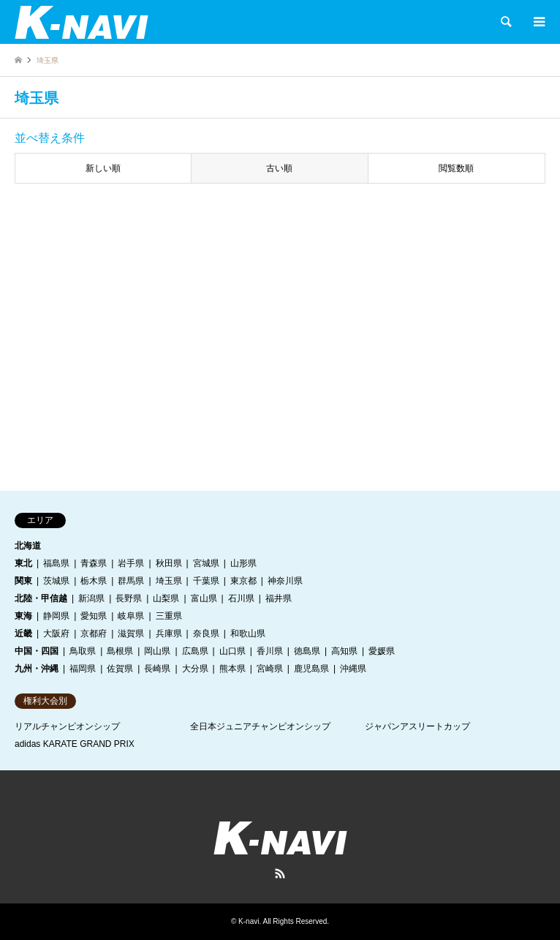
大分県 (195, 669)
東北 (23, 563)
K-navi (249, 921)
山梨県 (166, 598)
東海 (23, 616)
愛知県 (94, 616)
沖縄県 (353, 669)
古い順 (279, 168)
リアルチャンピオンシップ (67, 726)
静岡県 (56, 616)
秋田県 (169, 563)
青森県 (94, 563)
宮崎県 (270, 669)
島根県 (120, 651)
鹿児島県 (311, 669)
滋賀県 (131, 633)
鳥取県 (83, 651)
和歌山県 (248, 633)
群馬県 (131, 581)
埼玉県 (169, 581)
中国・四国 (37, 651)
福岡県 (83, 669)
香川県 (270, 651)
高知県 (344, 651)
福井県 (279, 598)
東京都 (243, 581)
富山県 (204, 598)
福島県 (56, 563)
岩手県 (131, 563)
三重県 (169, 616)
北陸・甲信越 (41, 598)
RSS (280, 873)
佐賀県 (120, 669)
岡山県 (157, 651)
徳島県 (307, 651)
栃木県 (94, 581)
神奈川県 (285, 581)
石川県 (241, 598)
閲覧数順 (456, 168)
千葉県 (206, 581)
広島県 (195, 651)
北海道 (28, 546)
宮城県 (206, 563)
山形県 (243, 563)
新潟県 (91, 598)
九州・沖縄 (37, 669)
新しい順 (103, 168)
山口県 (232, 651)
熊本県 (232, 669)
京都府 (94, 633)
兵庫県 (169, 633)
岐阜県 (131, 616)
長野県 (129, 598)
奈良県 (206, 633)
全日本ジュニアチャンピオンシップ (260, 726)
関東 (23, 581)
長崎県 (157, 669)
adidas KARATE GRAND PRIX (75, 744)
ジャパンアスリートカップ (417, 726)
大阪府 (56, 633)
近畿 (23, 633)
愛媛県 (382, 651)
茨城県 (56, 581)
